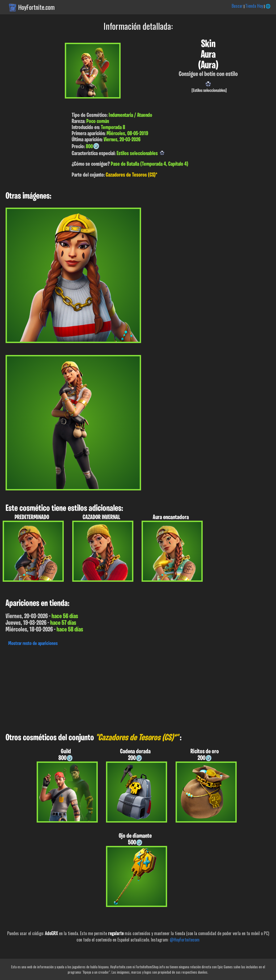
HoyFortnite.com (37, 7)
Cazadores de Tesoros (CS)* (131, 175)
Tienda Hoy (254, 6)
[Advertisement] (138, 688)
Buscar (237, 6)
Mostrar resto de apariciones (33, 644)
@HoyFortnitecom (185, 940)
